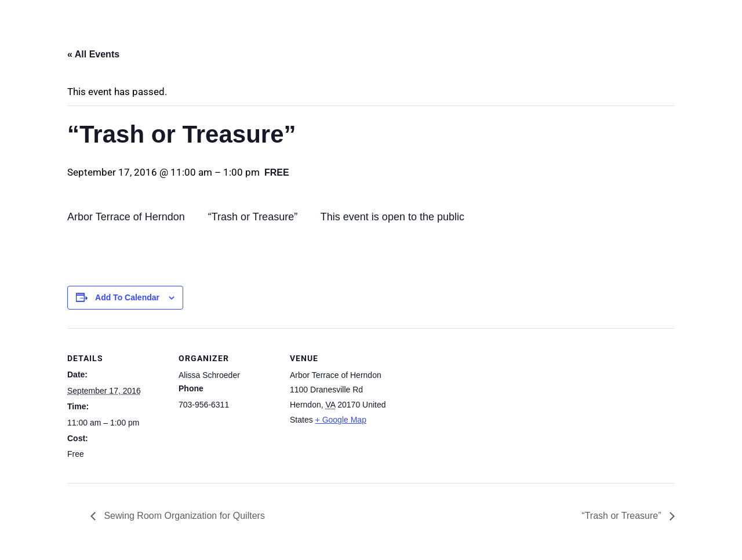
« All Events (93, 54)
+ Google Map (341, 420)
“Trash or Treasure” (623, 516)
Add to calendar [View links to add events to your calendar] (127, 297)
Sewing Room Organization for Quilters (183, 516)
